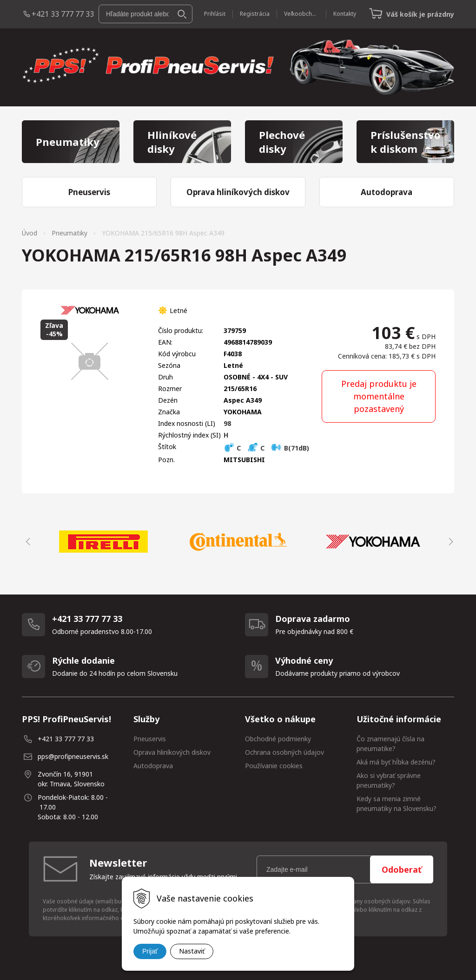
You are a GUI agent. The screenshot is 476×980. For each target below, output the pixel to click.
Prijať (150, 951)
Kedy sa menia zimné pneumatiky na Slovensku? (397, 804)
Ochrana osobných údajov (284, 752)
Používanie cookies (274, 766)
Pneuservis (150, 739)
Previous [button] (26, 542)
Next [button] (450, 542)
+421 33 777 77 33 (63, 14)
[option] (103, 542)
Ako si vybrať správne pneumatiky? (389, 780)
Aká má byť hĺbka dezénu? (396, 762)
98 (227, 423)
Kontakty (345, 14)
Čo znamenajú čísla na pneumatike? (390, 744)
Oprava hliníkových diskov (172, 752)
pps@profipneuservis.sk (73, 756)
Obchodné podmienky (278, 739)
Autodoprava (153, 766)
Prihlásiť (215, 14)
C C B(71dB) (266, 448)
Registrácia (255, 14)
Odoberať (402, 869)
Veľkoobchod (301, 14)
